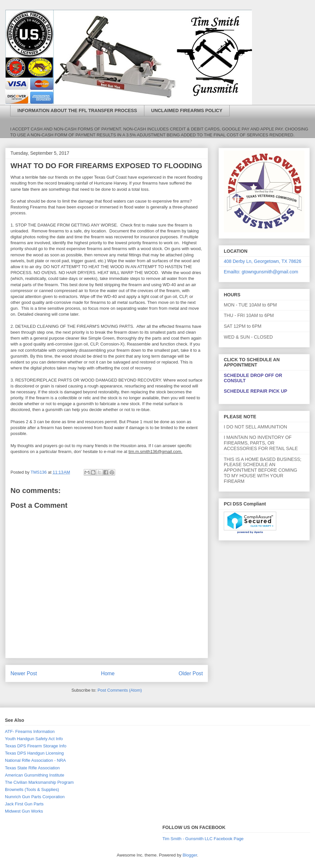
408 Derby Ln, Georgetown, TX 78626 (262, 261)
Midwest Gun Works (24, 811)
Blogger (190, 855)
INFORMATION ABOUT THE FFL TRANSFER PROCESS (77, 110)
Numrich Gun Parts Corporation (35, 797)
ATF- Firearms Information (30, 731)
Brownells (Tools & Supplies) (32, 789)
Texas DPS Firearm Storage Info (36, 746)
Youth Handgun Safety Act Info (34, 739)
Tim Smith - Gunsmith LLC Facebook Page (203, 839)
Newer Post (24, 673)
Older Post (191, 673)
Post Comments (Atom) (120, 690)
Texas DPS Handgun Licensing (34, 753)
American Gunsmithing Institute (35, 775)
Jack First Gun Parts (24, 804)
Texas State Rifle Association (32, 768)
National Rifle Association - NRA (35, 760)
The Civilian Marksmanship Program (39, 782)
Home (108, 673)
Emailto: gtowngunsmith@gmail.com (261, 272)
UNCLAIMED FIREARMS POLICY (187, 110)
